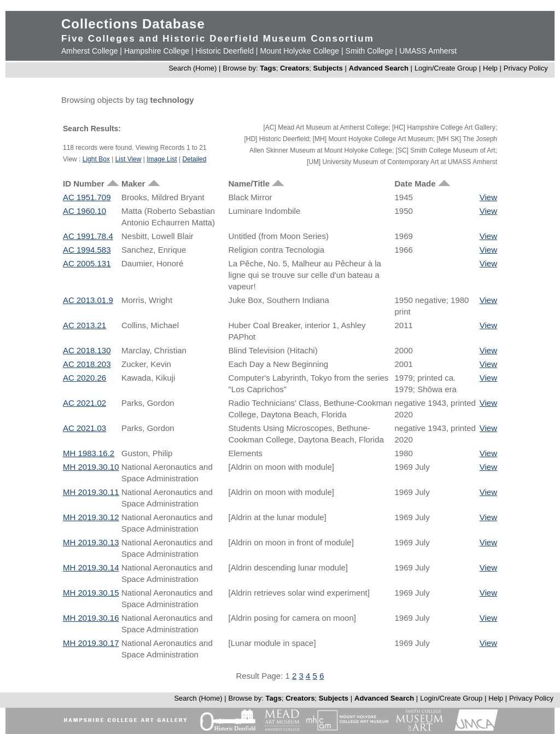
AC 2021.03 (84, 428)
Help (490, 68)
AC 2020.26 (84, 378)
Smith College (369, 51)
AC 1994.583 (87, 250)
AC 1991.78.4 (88, 236)
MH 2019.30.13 (91, 542)
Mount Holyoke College (299, 51)
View (488, 197)
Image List (162, 159)
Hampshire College (157, 51)
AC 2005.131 (87, 263)
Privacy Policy (526, 68)
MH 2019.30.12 (91, 517)
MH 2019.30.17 (91, 643)
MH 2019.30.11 (91, 492)
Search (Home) (192, 68)
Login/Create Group (447, 68)
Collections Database (133, 24)
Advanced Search (379, 68)
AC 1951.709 (87, 197)
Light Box (96, 159)
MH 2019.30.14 (91, 567)
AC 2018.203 (87, 364)
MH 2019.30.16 (91, 618)
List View (129, 159)
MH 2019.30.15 (91, 593)
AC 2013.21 (84, 325)
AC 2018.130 (87, 350)
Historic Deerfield (224, 51)
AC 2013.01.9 (88, 300)
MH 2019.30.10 (91, 467)
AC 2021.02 (84, 403)
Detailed (194, 159)
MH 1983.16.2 (89, 453)
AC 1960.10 (84, 211)
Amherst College (90, 51)
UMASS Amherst (428, 51)
